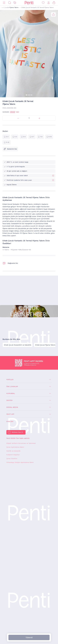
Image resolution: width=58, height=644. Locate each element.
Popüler (10, 380)
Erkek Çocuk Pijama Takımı (9, 7)
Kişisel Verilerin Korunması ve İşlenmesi (21, 443)
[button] (26, 95)
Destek (9, 400)
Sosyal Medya (12, 407)
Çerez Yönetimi (12, 459)
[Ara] (9, 3)
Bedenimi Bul (10, 149)
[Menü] (4, 3)
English (10, 421)
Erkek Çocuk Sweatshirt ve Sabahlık (18, 345)
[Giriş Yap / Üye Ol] (49, 3)
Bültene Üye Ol (17, 432)
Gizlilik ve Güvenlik (13, 451)
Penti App (10, 414)
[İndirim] (15, 3)
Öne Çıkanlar (12, 386)
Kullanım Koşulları (13, 455)
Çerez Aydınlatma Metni (15, 447)
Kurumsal (11, 393)
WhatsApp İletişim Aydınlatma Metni (20, 462)
